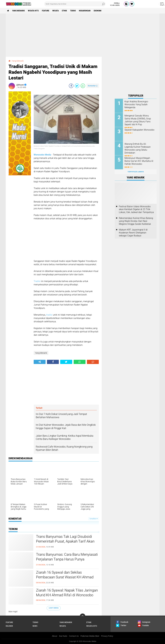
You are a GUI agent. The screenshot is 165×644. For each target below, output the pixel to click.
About (55, 636)
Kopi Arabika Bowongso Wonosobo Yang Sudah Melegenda (136, 104)
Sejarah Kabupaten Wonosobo (139, 130)
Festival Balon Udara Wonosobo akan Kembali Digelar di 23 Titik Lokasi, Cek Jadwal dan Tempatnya (136, 209)
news (35, 626)
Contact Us (74, 636)
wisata (56, 11)
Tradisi (37, 281)
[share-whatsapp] (83, 86)
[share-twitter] (77, 86)
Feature (46, 11)
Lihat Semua (54, 608)
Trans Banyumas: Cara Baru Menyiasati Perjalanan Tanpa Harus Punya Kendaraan (67, 559)
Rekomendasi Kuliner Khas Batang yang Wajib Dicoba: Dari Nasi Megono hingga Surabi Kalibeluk (136, 221)
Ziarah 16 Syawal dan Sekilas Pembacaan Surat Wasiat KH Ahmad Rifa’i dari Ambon (65, 577)
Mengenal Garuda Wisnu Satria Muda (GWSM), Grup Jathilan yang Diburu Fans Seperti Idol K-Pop (138, 120)
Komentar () (93, 86)
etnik (64, 11)
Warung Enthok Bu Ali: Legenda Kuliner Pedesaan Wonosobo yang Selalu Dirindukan (138, 148)
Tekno (73, 11)
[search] (75, 4)
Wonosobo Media (42, 155)
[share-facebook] (71, 86)
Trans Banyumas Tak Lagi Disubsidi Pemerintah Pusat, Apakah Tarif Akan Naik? (65, 541)
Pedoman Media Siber (90, 636)
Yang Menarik (18, 11)
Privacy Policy (107, 636)
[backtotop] (83, 616)
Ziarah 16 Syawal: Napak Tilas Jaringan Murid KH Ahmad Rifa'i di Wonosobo (67, 593)
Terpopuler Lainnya (136, 172)
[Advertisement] (83, 35)
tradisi (49, 315)
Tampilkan (93, 519)
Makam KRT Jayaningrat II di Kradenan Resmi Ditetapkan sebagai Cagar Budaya (133, 233)
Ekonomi (98, 11)
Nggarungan (85, 11)
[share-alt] (40, 362)
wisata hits (33, 11)
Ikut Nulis (63, 636)
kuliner (9, 626)
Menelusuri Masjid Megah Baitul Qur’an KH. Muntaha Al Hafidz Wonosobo (139, 161)
